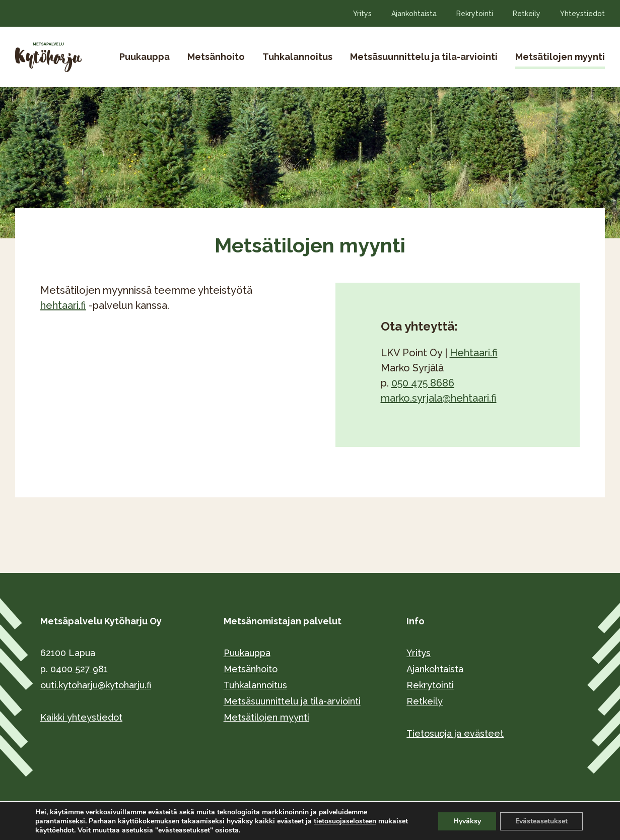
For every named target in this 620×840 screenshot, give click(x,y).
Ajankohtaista (414, 14)
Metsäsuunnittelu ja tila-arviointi (424, 57)
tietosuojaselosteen (345, 821)
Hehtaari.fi (474, 353)
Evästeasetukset (541, 821)
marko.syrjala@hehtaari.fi (439, 398)
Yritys (362, 14)
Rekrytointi (475, 14)
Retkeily (527, 14)
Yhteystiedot (582, 14)
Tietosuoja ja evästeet (455, 733)
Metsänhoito (216, 57)
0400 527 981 (79, 669)
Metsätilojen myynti (560, 57)
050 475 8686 (423, 383)
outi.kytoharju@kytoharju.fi (96, 685)
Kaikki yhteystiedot (81, 717)
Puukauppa (145, 57)
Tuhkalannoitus (297, 57)
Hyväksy (467, 821)
